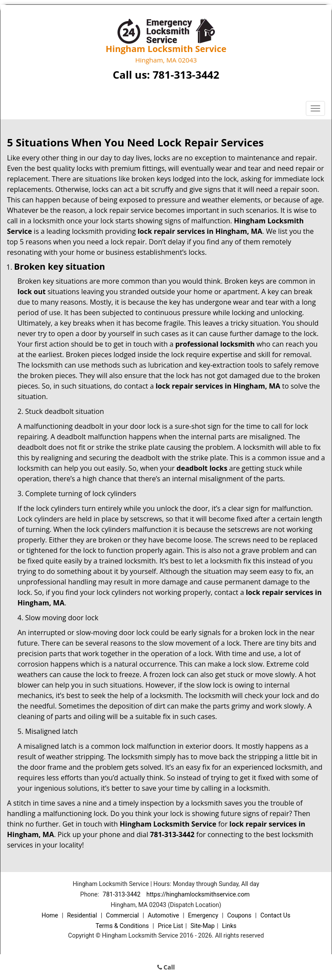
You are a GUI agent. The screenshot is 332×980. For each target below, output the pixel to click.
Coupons (239, 915)
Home (50, 915)
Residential (82, 915)
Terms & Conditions (122, 926)
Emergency (203, 915)
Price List (170, 926)
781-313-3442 (186, 75)
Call (166, 967)
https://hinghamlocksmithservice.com (198, 894)
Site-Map (202, 926)
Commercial (123, 915)
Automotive (163, 915)
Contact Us (275, 915)
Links (229, 926)
